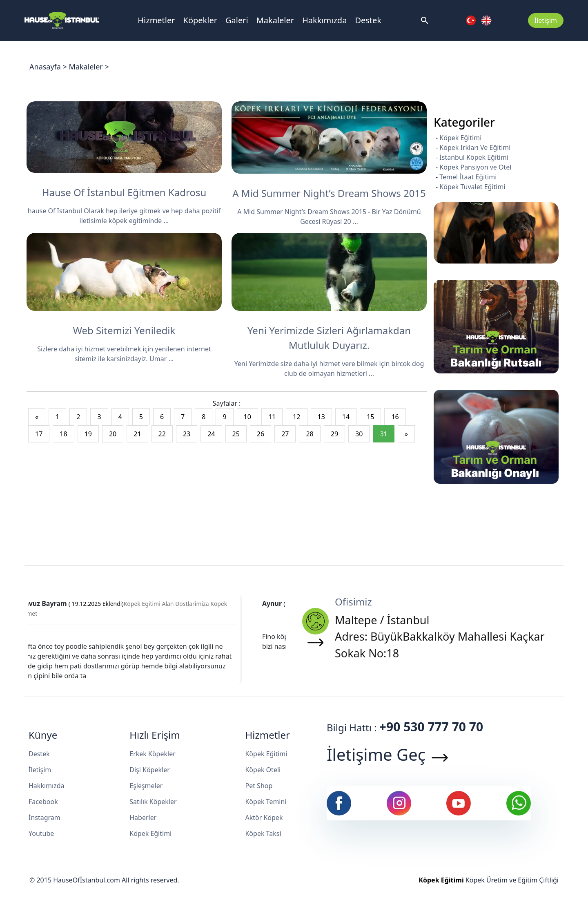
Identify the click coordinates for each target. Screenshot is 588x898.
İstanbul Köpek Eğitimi (474, 157)
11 (272, 417)
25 (236, 434)
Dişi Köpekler (150, 770)
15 (370, 417)
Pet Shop (259, 786)
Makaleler (275, 20)
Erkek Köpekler (153, 754)
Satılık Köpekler (153, 802)
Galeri (237, 20)
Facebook (43, 802)
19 (88, 434)
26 (261, 434)
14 (346, 417)
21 (137, 434)
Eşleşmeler (146, 786)
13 (321, 417)
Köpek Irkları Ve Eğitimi (475, 147)
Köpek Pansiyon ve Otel (475, 167)
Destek (368, 20)
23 (187, 434)
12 (296, 417)
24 (211, 434)
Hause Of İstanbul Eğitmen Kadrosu (124, 192)
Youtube (41, 833)
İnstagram (45, 818)
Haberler (143, 818)
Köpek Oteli (263, 770)
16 (395, 417)
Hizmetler (156, 20)
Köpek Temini (266, 802)
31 (383, 434)
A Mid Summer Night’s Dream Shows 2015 (329, 193)
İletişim (546, 20)
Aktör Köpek (264, 818)
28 (310, 434)
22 (162, 434)
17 (39, 434)
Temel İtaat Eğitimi (468, 177)
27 (285, 434)
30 (359, 434)
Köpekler (200, 20)
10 (247, 417)
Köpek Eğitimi (460, 138)
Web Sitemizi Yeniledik (124, 330)
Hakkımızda (324, 20)
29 (334, 434)
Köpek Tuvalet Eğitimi (472, 187)
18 (63, 434)
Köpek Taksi (263, 833)
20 (113, 434)
